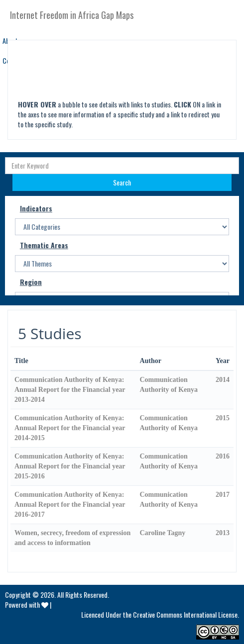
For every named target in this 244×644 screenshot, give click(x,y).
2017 (223, 495)
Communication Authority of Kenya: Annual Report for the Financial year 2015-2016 (70, 466)
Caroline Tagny (162, 533)
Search (122, 182)
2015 (223, 418)
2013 (223, 533)
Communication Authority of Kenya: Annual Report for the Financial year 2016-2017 (70, 505)
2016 (223, 456)
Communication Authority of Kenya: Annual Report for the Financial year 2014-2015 (70, 428)
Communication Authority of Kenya (169, 385)
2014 (223, 380)
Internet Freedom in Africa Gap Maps (72, 15)
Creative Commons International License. (186, 614)
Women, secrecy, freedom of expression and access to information (72, 538)
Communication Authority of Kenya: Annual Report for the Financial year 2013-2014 (70, 390)
